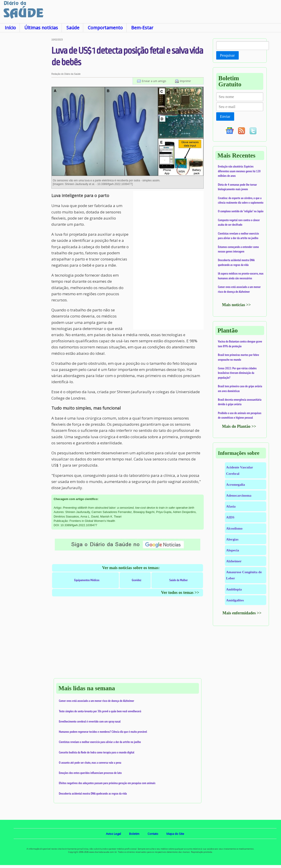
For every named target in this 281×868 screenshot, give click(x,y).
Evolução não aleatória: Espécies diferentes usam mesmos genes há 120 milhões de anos (239, 171)
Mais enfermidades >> (242, 613)
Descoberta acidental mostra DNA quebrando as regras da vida (93, 793)
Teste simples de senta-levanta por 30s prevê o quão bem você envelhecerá (100, 711)
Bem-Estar (142, 28)
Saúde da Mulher (179, 580)
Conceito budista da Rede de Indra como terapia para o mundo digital (97, 752)
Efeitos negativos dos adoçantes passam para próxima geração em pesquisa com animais (107, 783)
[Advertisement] (26, 107)
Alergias (232, 539)
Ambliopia (234, 589)
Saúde (73, 28)
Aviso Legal (113, 834)
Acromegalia (236, 484)
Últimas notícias (41, 28)
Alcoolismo (234, 528)
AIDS (230, 517)
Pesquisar (227, 55)
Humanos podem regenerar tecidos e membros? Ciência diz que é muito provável (103, 732)
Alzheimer (234, 561)
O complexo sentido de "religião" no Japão (241, 211)
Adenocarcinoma (239, 495)
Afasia (231, 506)
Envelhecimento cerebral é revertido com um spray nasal (90, 721)
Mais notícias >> (237, 305)
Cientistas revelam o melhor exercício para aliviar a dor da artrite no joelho (100, 742)
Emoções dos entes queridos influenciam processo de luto (90, 773)
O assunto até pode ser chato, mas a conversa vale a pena (90, 763)
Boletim (134, 834)
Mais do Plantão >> (239, 426)
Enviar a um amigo (154, 81)
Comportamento (105, 28)
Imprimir (185, 81)
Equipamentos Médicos (87, 580)
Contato (153, 834)
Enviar (225, 116)
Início (10, 28)
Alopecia (233, 550)
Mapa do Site (175, 834)
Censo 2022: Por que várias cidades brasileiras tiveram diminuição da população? (237, 373)
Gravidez (136, 580)
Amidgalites (235, 600)
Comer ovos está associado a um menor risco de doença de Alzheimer (97, 701)
